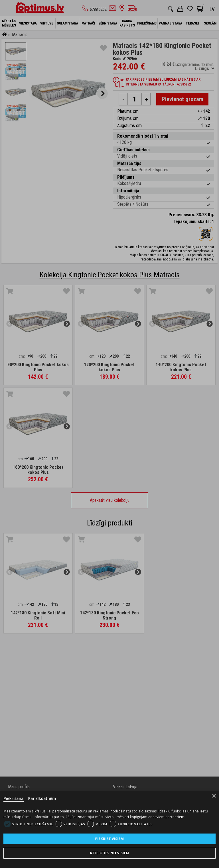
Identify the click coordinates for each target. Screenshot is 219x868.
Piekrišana (14, 798)
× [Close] (214, 796)
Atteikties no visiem (109, 853)
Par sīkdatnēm (42, 798)
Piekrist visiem (109, 839)
